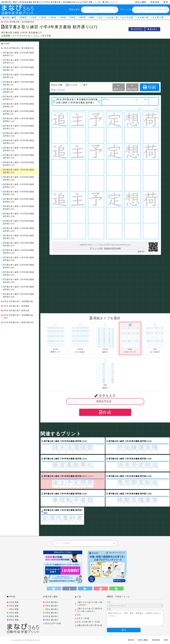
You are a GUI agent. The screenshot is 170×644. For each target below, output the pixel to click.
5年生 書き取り (52, 616)
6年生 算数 (14, 620)
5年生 (73, 17)
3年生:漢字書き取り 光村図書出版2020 (18, 316)
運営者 (131, 640)
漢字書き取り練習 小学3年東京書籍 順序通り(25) (18, 230)
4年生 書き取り (52, 613)
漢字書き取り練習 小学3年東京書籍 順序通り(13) (18, 142)
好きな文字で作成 (53, 623)
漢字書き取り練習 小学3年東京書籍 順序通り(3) (18, 69)
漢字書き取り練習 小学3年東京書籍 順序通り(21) (18, 200)
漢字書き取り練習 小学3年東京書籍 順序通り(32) (18, 281)
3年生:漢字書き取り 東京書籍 (16, 306)
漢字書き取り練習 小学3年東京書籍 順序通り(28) (18, 252)
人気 (78, 597)
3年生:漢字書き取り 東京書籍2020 (18, 22)
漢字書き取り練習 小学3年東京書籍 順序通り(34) (18, 295)
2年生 (44, 17)
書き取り (153, 29)
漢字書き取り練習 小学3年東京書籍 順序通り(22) (18, 208)
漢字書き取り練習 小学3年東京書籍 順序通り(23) (18, 215)
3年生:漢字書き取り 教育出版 (16, 311)
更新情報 (155, 2)
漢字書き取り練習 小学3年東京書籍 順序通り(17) (18, 171)
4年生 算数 (14, 613)
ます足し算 (112, 17)
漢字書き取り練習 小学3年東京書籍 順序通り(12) (18, 134)
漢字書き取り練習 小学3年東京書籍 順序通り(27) (18, 244)
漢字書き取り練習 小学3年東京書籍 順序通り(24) (18, 222)
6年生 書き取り (52, 620)
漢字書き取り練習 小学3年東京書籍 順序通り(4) (18, 76)
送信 (124, 630)
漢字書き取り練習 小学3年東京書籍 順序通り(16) (18, 164)
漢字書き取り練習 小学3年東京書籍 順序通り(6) (18, 91)
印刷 (150, 87)
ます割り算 (158, 17)
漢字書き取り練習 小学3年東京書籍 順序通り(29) (18, 259)
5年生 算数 (14, 616)
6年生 (83, 17)
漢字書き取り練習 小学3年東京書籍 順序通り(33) (18, 288)
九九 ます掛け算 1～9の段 (88, 622)
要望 (166, 640)
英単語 (23, 17)
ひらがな (72, 85)
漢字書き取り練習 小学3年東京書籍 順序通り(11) (18, 127)
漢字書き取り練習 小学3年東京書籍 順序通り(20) (18, 193)
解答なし (119, 87)
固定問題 (132, 87)
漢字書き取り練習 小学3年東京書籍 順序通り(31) (18, 273)
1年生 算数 (14, 602)
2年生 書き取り (52, 606)
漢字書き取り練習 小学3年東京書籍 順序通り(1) (18, 54)
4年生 (63, 17)
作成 (105, 412)
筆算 (92, 17)
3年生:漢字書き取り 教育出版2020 (18, 322)
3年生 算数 (14, 609)
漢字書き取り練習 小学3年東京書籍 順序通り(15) (18, 156)
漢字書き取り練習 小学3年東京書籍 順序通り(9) (18, 113)
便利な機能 (141, 2)
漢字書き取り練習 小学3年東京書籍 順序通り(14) (18, 149)
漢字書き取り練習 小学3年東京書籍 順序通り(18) (18, 178)
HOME (6, 43)
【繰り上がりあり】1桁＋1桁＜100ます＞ (90, 604)
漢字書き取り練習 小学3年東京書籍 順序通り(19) (18, 186)
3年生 (53, 17)
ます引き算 (128, 17)
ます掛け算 (143, 17)
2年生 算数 (14, 606)
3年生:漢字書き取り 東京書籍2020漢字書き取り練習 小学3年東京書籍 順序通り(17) (77, 101)
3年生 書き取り (52, 609)
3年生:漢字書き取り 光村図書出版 (18, 301)
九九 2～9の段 (83, 618)
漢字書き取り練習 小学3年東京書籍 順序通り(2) (18, 61)
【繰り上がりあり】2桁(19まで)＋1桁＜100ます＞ (90, 610)
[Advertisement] (105, 60)
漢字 (84, 85)
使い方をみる (58, 90)
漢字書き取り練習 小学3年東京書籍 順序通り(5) (18, 83)
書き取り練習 (9, 17)
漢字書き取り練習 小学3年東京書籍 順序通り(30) (18, 266)
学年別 (11, 597)
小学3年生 (137, 29)
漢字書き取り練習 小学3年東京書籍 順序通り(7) (18, 98)
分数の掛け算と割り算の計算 (89, 625)
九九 (100, 17)
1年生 (34, 17)
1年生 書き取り (52, 602)
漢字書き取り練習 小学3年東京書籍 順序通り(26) (18, 237)
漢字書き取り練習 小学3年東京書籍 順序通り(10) (18, 120)
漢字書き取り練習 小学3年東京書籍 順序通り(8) (18, 105)
